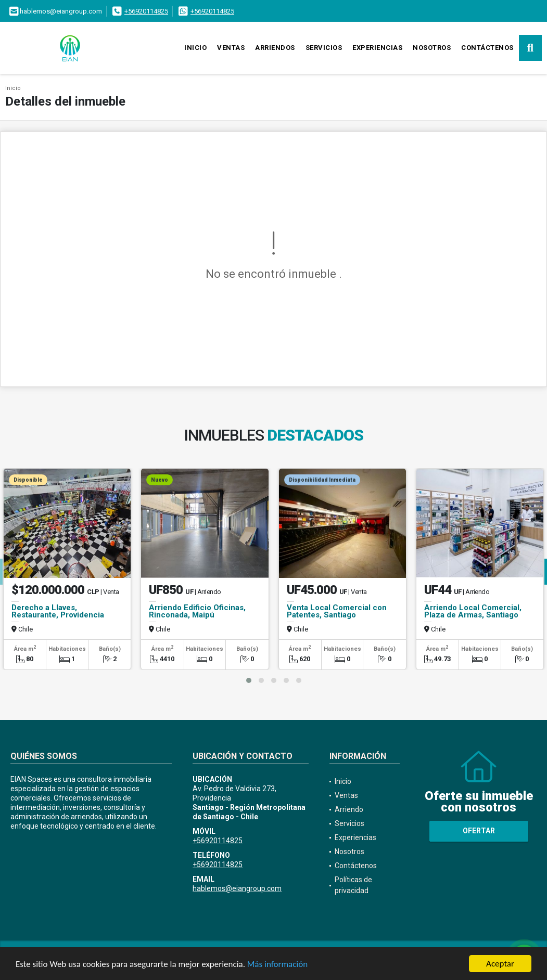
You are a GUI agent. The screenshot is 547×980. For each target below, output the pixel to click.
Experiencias (377, 48)
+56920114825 (146, 11)
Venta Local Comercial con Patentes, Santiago (337, 611)
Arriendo (349, 809)
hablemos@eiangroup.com (237, 888)
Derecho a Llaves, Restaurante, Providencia (58, 611)
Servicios (324, 48)
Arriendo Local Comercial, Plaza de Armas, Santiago (473, 611)
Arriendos (275, 48)
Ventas (231, 48)
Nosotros (432, 48)
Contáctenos (487, 48)
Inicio (195, 48)
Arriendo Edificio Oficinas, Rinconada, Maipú (197, 611)
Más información (277, 965)
